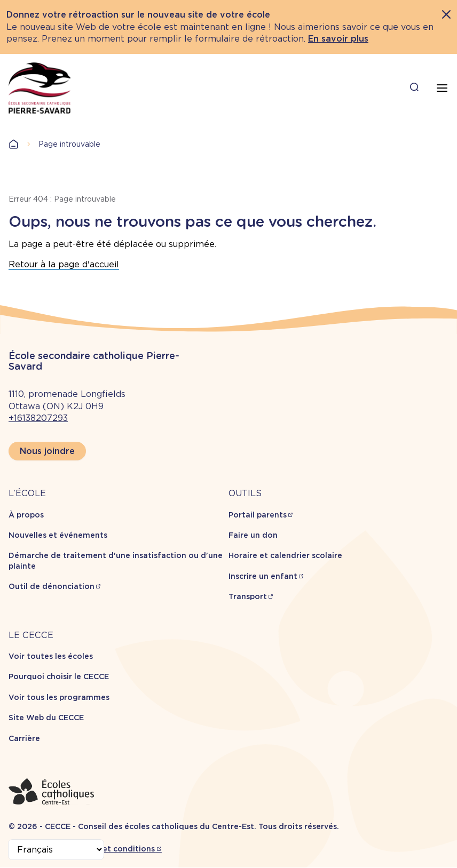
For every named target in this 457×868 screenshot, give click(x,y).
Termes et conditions (113, 849)
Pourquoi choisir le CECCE (59, 676)
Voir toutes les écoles (51, 656)
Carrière (24, 738)
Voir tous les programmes (59, 697)
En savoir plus (338, 39)
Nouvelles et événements (58, 535)
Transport (248, 596)
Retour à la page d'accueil (64, 264)
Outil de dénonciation (52, 586)
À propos (26, 515)
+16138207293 (38, 418)
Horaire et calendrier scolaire (285, 555)
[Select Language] (56, 850)
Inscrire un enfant (263, 576)
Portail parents (258, 515)
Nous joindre (47, 451)
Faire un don (253, 535)
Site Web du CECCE (46, 718)
